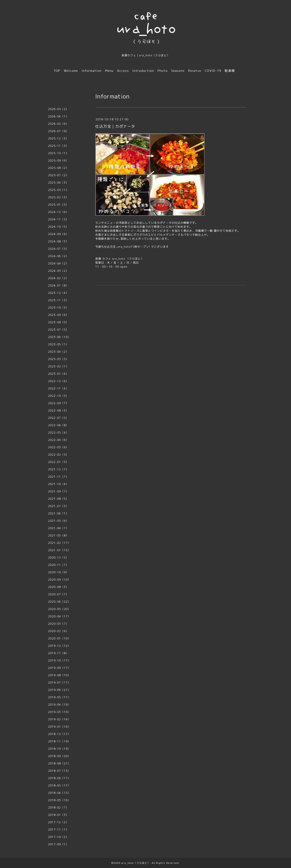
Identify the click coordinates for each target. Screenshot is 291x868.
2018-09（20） (59, 756)
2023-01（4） (58, 374)
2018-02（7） (58, 808)
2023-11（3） (58, 300)
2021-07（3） (58, 506)
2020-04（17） (59, 616)
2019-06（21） (59, 690)
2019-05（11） (59, 697)
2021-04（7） (58, 528)
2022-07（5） (58, 418)
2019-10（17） (59, 660)
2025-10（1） (58, 153)
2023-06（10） (59, 337)
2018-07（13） (59, 771)
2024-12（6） (58, 212)
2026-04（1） (58, 116)
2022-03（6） (58, 447)
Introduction (143, 71)
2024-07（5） (58, 249)
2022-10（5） (58, 396)
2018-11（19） (59, 741)
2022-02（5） (58, 455)
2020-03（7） (58, 624)
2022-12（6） (58, 381)
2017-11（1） (58, 830)
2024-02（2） (58, 278)
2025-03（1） (58, 190)
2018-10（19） (59, 749)
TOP (57, 71)
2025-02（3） (58, 197)
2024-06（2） (58, 256)
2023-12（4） (58, 293)
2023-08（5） (58, 322)
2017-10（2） (58, 837)
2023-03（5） (58, 359)
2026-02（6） (58, 124)
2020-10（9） (58, 572)
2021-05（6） (58, 521)
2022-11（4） (58, 388)
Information (92, 71)
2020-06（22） (59, 602)
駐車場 (230, 71)
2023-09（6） (58, 315)
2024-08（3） (58, 241)
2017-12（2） (58, 822)
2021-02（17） (59, 543)
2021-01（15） (59, 550)
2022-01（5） (58, 462)
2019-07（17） (59, 683)
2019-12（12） (59, 646)
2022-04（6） (58, 440)
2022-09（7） (58, 403)
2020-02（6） (58, 631)
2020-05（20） (59, 609)
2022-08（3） (58, 410)
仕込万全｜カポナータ (115, 126)
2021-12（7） (58, 469)
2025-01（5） (58, 205)
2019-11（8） (58, 653)
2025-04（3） (58, 183)
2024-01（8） (58, 285)
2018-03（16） (59, 800)
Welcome (71, 71)
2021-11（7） (58, 477)
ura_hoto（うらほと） (136, 863)
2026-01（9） (58, 131)
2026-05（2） (58, 109)
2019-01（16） (59, 727)
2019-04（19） (59, 705)
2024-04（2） (58, 263)
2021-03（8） (58, 535)
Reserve (195, 71)
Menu (109, 71)
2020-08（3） (58, 587)
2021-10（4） (58, 484)
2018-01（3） (58, 815)
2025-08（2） (58, 168)
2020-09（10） (59, 580)
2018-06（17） (59, 778)
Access (123, 71)
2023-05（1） (58, 344)
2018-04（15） (59, 793)
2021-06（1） (58, 513)
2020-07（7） (58, 594)
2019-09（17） (59, 668)
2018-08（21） (59, 763)
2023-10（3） (58, 308)
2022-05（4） (58, 433)
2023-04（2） (58, 352)
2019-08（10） (59, 675)
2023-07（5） (58, 330)
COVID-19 (213, 71)
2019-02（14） (59, 719)
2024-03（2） (58, 271)
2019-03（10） (59, 712)
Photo (163, 71)
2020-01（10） (59, 638)
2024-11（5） (58, 219)
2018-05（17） (59, 785)
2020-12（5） (58, 558)
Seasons (178, 71)
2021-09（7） (58, 491)
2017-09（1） (58, 844)
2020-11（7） (58, 565)
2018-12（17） (59, 734)
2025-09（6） (58, 160)
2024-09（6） (58, 234)
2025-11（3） (58, 146)
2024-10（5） (58, 227)
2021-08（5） (58, 499)
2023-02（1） (58, 366)
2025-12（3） (58, 138)
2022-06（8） (58, 425)
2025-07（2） (58, 175)
